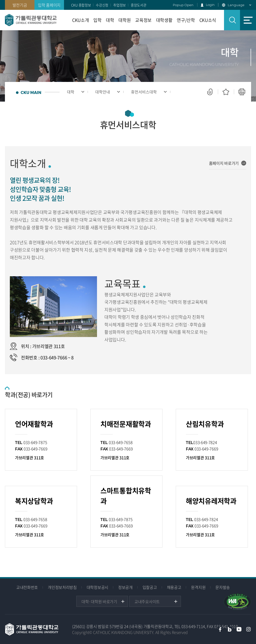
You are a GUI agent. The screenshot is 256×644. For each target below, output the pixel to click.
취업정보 (120, 5)
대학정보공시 (97, 587)
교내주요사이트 (147, 601)
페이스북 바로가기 (220, 629)
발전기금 (20, 5)
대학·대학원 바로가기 (99, 601)
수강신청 (102, 5)
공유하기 (210, 92)
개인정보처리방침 (62, 587)
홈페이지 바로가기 (224, 163)
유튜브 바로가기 (239, 629)
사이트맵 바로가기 (248, 20)
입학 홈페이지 (49, 5)
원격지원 (198, 587)
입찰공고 (150, 587)
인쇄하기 (242, 92)
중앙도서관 (139, 5)
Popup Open (183, 5)
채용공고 (174, 587)
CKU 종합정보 (81, 5)
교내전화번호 (27, 587)
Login (210, 5)
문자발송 (223, 587)
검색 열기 (232, 20)
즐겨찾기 (226, 92)
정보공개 (125, 587)
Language (236, 5)
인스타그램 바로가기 (249, 629)
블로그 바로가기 (230, 629)
